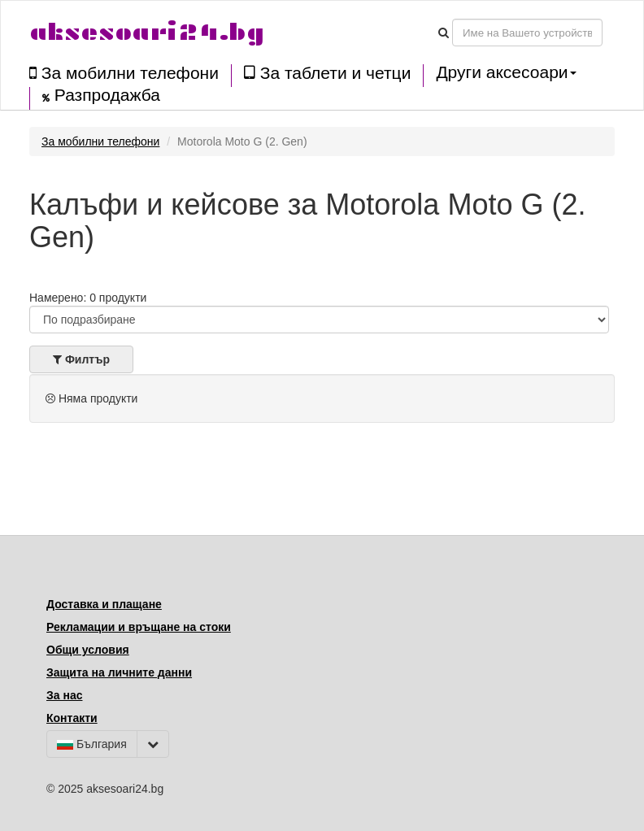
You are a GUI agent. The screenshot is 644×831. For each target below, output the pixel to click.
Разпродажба (101, 95)
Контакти (72, 718)
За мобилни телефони (124, 73)
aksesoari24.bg (147, 32)
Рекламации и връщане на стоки (139, 627)
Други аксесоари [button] (506, 72)
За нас (64, 695)
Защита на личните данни (119, 672)
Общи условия (88, 650)
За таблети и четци (327, 73)
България (92, 744)
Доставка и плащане (104, 604)
